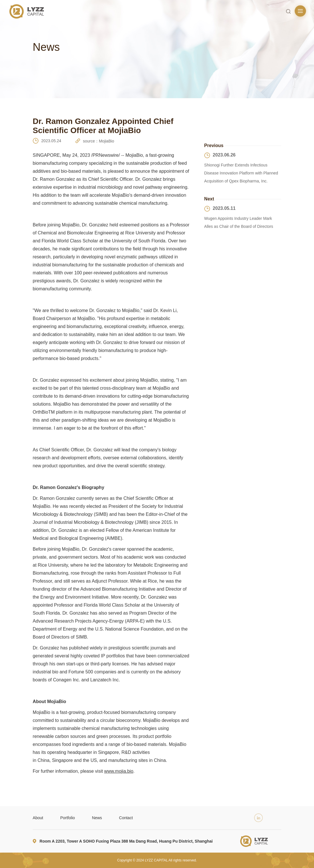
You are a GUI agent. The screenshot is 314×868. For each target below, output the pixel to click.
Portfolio (67, 818)
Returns (236, 123)
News (97, 818)
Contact (126, 818)
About (38, 818)
